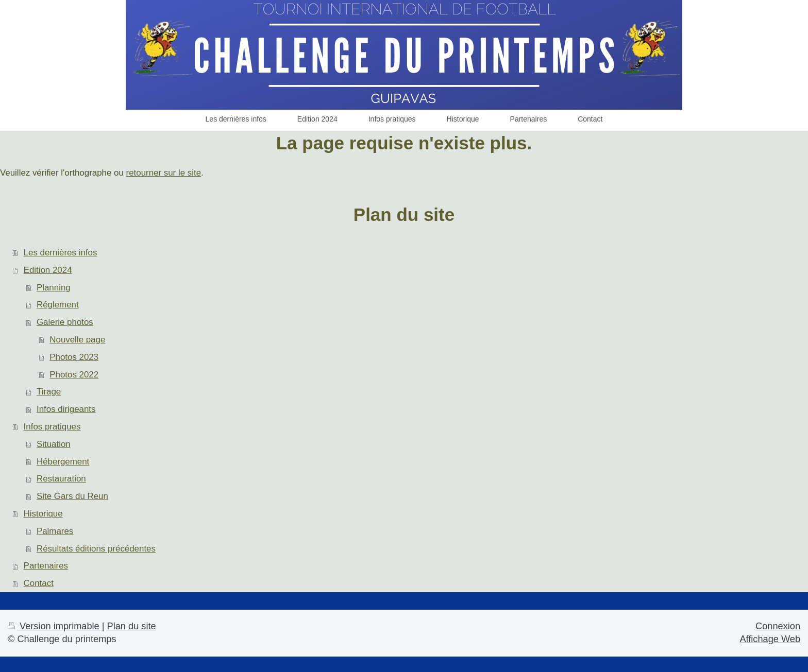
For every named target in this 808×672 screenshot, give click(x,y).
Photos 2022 (74, 375)
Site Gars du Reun (72, 496)
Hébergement (63, 462)
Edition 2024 (48, 270)
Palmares (55, 531)
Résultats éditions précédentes (96, 549)
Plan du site (132, 626)
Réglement (58, 305)
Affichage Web (770, 639)
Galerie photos (65, 322)
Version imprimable (55, 626)
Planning (54, 288)
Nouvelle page (77, 340)
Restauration (61, 479)
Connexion (778, 626)
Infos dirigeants (66, 409)
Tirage (49, 392)
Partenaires (46, 566)
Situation (54, 444)
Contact (39, 583)
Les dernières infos (61, 253)
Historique (43, 514)
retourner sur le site (164, 173)
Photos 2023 (74, 357)
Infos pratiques (52, 427)
